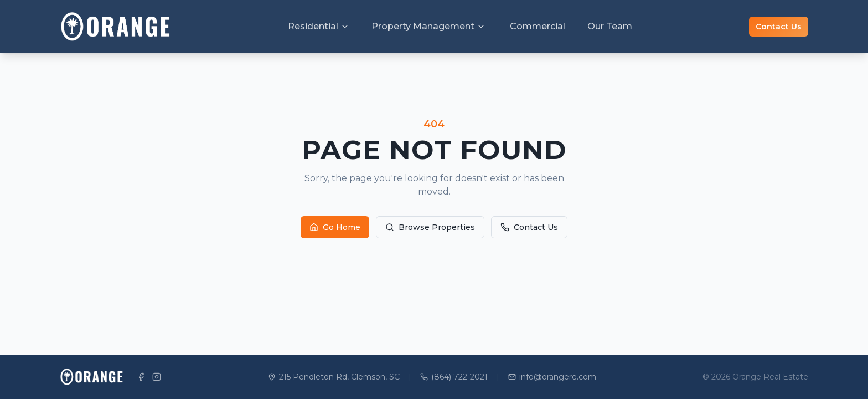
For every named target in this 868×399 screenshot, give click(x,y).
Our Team (610, 26)
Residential (319, 26)
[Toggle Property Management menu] (481, 27)
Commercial (538, 26)
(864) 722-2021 (454, 377)
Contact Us (779, 27)
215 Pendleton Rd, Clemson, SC (334, 377)
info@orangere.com (552, 377)
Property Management (423, 26)
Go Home (335, 227)
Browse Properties (430, 227)
